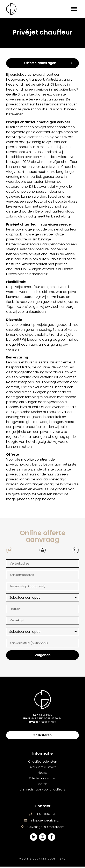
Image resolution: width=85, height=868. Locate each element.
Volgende (43, 656)
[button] (74, 9)
